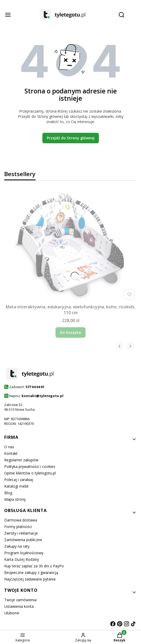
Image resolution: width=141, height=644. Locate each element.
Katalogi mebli (16, 486)
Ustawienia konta (19, 606)
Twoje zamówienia (20, 600)
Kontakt (11, 453)
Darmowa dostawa (21, 520)
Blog (8, 493)
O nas (9, 447)
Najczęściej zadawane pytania (30, 579)
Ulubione (12, 613)
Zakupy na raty (17, 546)
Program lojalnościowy (24, 553)
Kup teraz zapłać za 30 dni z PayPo (34, 566)
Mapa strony (15, 499)
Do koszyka (70, 332)
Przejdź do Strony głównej (71, 138)
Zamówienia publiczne (23, 540)
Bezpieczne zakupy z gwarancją (31, 572)
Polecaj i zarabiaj (19, 480)
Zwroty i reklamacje (21, 533)
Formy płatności (18, 527)
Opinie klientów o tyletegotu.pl (30, 473)
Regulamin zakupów (21, 460)
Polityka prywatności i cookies (30, 466)
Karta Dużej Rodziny (22, 559)
